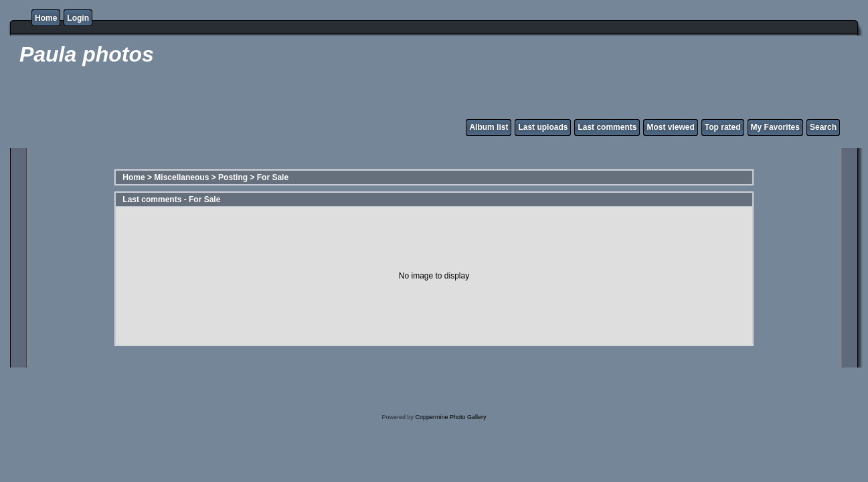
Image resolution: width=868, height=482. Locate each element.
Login (78, 18)
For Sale (273, 177)
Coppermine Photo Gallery (450, 417)
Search (823, 127)
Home (46, 18)
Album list (489, 127)
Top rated (723, 127)
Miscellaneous (181, 177)
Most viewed (670, 127)
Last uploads (543, 127)
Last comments (607, 127)
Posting (233, 177)
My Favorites (775, 127)
